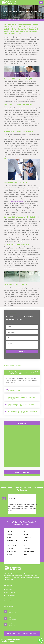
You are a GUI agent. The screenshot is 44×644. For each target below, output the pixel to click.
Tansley (26, 554)
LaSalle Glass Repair (22, 634)
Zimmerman (27, 560)
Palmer (26, 546)
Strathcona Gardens (29, 551)
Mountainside (27, 537)
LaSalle (10, 20)
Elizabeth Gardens (13, 546)
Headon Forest (12, 551)
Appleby (10, 535)
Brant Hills (11, 537)
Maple (25, 532)
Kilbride (10, 554)
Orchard (26, 543)
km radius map (22, 446)
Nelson (26, 540)
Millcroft (26, 535)
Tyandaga (26, 557)
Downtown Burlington (13, 540)
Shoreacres (27, 549)
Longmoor (11, 560)
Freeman (10, 549)
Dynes (10, 543)
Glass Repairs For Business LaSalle (22, 20)
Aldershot (11, 532)
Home (6, 20)
